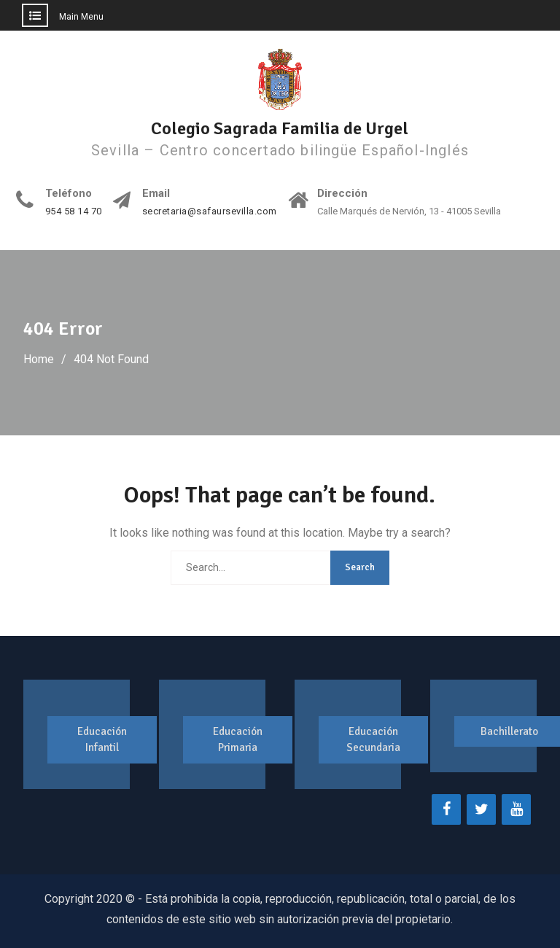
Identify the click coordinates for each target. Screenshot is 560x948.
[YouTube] (516, 809)
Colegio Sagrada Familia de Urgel (280, 128)
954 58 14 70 (74, 211)
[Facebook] (446, 809)
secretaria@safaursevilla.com (210, 211)
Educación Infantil (102, 740)
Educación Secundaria (373, 740)
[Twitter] (481, 809)
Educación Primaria (238, 740)
